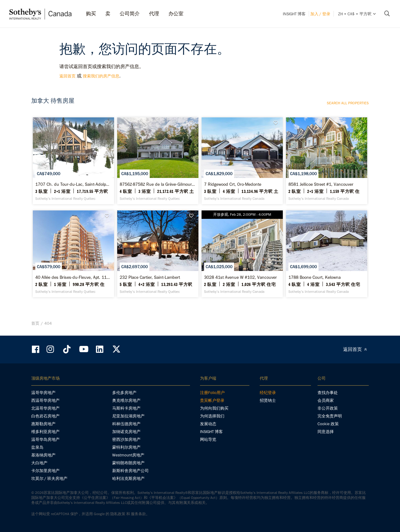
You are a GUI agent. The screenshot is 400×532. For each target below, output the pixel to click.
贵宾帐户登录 (212, 400)
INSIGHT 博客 (294, 14)
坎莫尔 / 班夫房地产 (49, 478)
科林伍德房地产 (126, 424)
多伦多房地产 (124, 393)
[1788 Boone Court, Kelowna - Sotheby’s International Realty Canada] (326, 254)
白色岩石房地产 (45, 416)
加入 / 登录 (320, 14)
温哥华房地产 (43, 393)
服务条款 (138, 514)
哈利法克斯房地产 (128, 478)
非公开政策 (328, 408)
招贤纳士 (268, 400)
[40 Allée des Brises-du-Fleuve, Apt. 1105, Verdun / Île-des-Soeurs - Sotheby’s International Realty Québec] (73, 254)
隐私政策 (118, 514)
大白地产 (39, 463)
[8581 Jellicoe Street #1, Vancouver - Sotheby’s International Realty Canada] (326, 161)
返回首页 (67, 76)
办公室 (176, 14)
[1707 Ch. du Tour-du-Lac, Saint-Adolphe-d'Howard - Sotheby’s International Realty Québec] (73, 161)
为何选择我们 (212, 416)
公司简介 (130, 14)
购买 (91, 14)
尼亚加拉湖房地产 (128, 416)
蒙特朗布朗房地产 (128, 463)
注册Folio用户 (212, 393)
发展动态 (208, 424)
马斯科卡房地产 (126, 408)
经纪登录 (268, 393)
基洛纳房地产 (43, 455)
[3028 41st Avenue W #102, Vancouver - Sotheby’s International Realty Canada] (242, 254)
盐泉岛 (37, 447)
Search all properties (348, 103)
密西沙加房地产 (126, 439)
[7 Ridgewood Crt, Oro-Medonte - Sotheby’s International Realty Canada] (242, 161)
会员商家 (326, 400)
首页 (35, 323)
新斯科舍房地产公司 (130, 471)
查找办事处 (328, 393)
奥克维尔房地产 (126, 400)
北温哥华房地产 (45, 408)
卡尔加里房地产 (45, 471)
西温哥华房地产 (45, 400)
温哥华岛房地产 (45, 439)
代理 (154, 14)
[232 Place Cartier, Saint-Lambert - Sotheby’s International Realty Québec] (158, 254)
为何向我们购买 (214, 408)
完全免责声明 (330, 416)
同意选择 (326, 432)
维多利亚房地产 (45, 432)
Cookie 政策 (328, 424)
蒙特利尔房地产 (126, 447)
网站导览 (208, 439)
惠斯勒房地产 (43, 424)
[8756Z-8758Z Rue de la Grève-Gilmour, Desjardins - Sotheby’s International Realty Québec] (158, 161)
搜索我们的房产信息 (101, 76)
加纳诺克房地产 (126, 432)
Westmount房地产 (128, 455)
